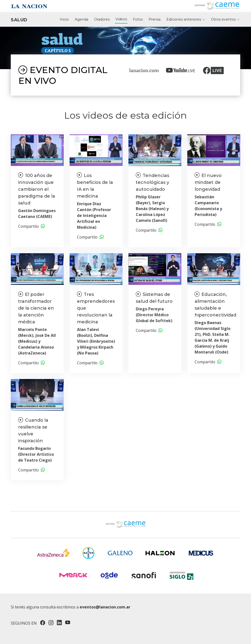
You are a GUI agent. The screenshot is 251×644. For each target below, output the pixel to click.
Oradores (102, 19)
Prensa (155, 19)
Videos (121, 19)
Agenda (82, 19)
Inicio (64, 19)
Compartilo (32, 226)
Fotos (138, 19)
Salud (19, 20)
